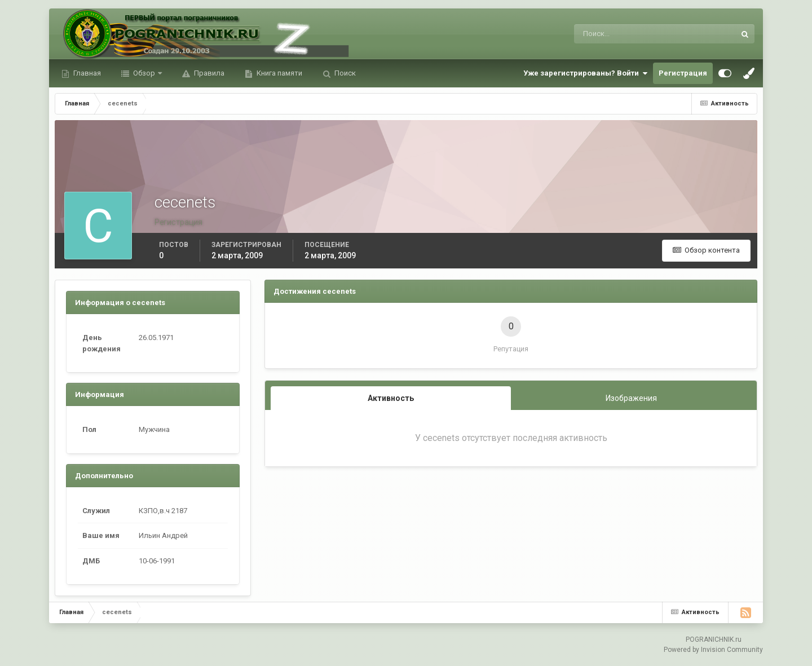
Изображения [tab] (631, 398)
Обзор (144, 73)
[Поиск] (608, 34)
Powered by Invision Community (713, 650)
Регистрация (683, 73)
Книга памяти (279, 73)
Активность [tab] (391, 398)
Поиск (344, 73)
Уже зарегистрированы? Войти (585, 73)
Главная (86, 73)
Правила (208, 73)
